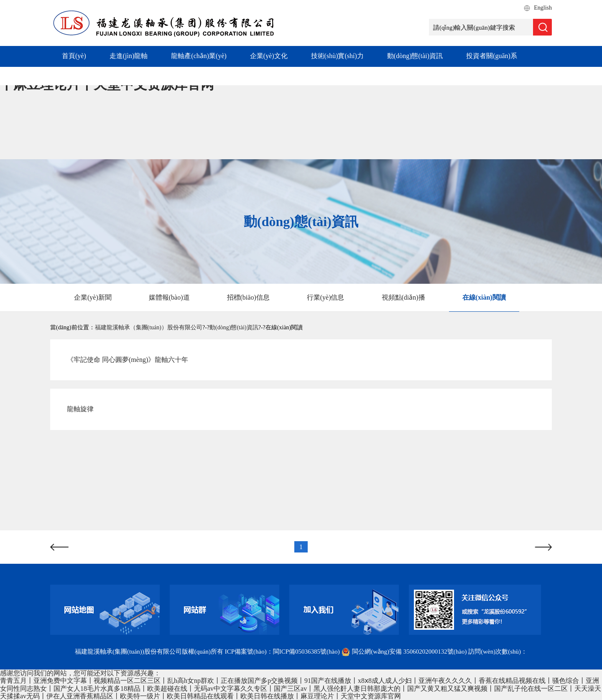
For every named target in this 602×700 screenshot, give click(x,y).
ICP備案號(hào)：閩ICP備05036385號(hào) (282, 652)
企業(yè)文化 (269, 56)
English (543, 8)
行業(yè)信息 (326, 297)
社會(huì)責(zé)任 (177, 75)
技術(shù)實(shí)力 (337, 56)
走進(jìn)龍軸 (129, 56)
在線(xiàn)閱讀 (484, 297)
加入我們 (239, 75)
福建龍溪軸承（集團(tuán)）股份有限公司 (149, 327)
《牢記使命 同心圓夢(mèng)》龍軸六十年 (128, 360)
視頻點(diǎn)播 (403, 297)
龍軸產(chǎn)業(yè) (199, 56)
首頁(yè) (74, 56)
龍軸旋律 (80, 409)
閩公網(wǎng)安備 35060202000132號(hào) (405, 652)
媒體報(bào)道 (169, 297)
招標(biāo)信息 (248, 297)
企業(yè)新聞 (93, 297)
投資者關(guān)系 (492, 56)
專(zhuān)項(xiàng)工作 (95, 75)
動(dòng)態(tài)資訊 (415, 56)
